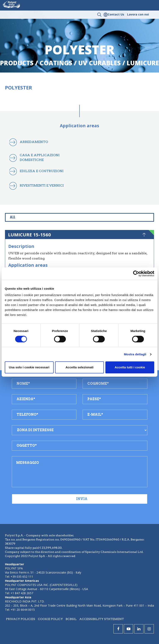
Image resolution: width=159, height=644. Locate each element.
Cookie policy (50, 619)
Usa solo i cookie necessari (29, 367)
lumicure (143, 63)
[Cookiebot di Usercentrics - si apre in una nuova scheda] (136, 274)
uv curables (99, 63)
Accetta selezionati (79, 367)
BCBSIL (71, 619)
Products (17, 63)
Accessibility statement (102, 619)
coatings (56, 63)
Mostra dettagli (135, 354)
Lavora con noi (138, 14)
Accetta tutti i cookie (130, 367)
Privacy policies (21, 619)
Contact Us (116, 14)
